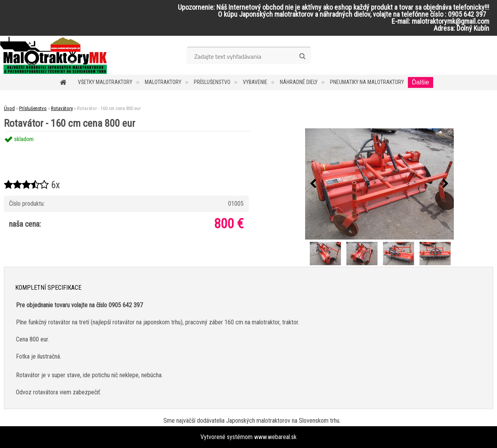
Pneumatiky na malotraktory (367, 82)
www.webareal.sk (275, 437)
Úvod (9, 108)
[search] (302, 56)
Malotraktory (163, 82)
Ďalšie (420, 82)
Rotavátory (62, 108)
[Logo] (54, 55)
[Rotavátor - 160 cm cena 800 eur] (379, 184)
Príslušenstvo (212, 82)
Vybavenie (255, 82)
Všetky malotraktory (105, 82)
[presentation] (313, 184)
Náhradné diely (299, 82)
